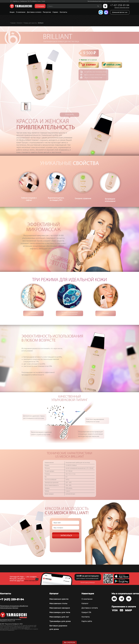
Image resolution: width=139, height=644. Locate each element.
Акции (12, 12)
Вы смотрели (70, 642)
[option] (26, 107)
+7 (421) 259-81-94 (12, 599)
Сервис (55, 12)
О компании (21, 12)
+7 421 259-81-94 (120, 5)
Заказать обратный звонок (122, 8)
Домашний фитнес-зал (120, 12)
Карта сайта (87, 621)
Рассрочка (47, 12)
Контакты (63, 12)
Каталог (85, 603)
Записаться (66, 536)
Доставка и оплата (34, 12)
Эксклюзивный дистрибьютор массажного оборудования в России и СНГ (108, 1)
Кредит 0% (86, 612)
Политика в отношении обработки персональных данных (14, 607)
